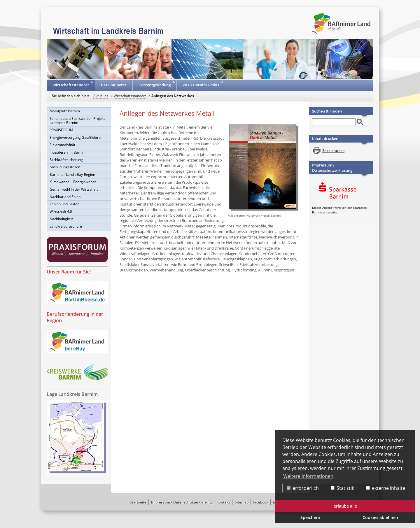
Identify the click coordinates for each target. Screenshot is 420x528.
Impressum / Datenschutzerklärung (332, 168)
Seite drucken (333, 151)
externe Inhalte (386, 488)
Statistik (342, 488)
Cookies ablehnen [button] (380, 517)
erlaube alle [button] (345, 506)
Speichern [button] (310, 517)
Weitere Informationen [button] (308, 476)
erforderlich (303, 488)
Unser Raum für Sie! (69, 272)
